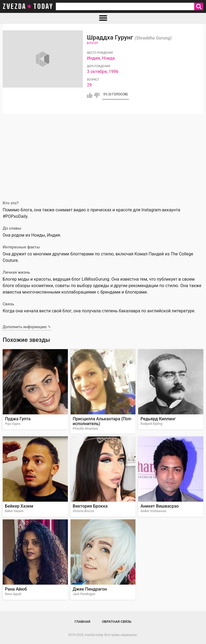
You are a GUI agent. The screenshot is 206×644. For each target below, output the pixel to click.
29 (89, 85)
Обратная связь (117, 622)
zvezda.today (94, 635)
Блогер (92, 43)
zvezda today (28, 6)
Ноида (108, 58)
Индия (93, 58)
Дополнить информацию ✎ (27, 327)
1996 (113, 72)
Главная (82, 622)
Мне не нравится (97, 95)
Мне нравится (90, 95)
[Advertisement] (103, 154)
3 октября (97, 72)
